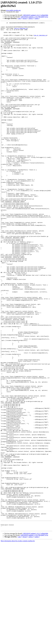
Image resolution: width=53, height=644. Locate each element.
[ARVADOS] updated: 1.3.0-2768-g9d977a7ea (34, 17)
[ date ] (20, 18)
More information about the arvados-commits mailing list (18, 642)
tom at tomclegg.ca (21, 30)
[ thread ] (25, 18)
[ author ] (37, 18)
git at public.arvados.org (13, 10)
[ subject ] (31, 18)
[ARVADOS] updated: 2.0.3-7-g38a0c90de (35, 15)
